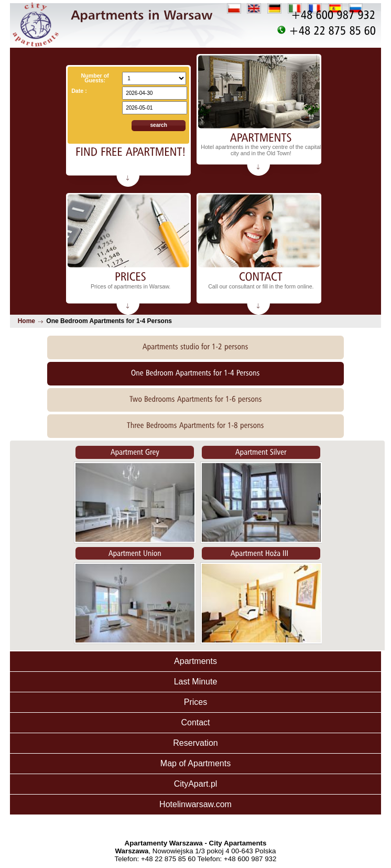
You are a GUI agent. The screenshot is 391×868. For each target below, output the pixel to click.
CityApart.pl (196, 784)
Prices (195, 702)
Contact (195, 722)
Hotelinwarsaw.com (195, 804)
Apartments (195, 661)
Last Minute (196, 682)
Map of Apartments (195, 763)
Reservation (195, 743)
